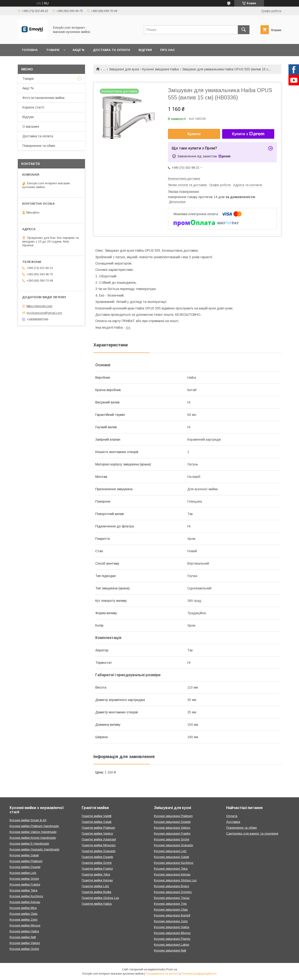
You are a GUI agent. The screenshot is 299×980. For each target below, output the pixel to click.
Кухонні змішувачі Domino (173, 892)
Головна (30, 50)
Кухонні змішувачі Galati (171, 857)
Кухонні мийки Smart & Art (28, 820)
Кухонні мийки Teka (23, 890)
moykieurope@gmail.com (44, 313)
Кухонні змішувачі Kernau (172, 874)
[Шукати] (244, 30)
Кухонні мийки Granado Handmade (34, 849)
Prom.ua (172, 969)
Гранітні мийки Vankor (97, 833)
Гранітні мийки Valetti (97, 816)
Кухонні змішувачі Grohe (172, 839)
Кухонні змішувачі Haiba (160, 69)
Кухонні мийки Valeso (25, 943)
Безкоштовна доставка (184, 179)
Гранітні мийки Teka (96, 874)
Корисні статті (33, 107)
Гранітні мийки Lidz (95, 886)
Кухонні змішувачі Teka (171, 869)
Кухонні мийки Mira (23, 908)
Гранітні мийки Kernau (97, 880)
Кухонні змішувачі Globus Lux (175, 880)
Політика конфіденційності (199, 974)
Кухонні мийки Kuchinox (26, 896)
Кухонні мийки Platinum (26, 861)
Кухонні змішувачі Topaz (172, 898)
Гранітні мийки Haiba (97, 904)
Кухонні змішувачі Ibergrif (172, 915)
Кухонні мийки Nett (23, 937)
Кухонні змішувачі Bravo (172, 886)
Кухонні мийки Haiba (24, 931)
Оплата (232, 816)
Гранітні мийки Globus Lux (100, 898)
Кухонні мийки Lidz (23, 873)
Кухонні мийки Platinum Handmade (34, 826)
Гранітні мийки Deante (97, 857)
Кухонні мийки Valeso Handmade (33, 832)
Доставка (233, 822)
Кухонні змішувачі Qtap (171, 909)
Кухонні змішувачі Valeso (172, 828)
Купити (194, 134)
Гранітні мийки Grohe (97, 863)
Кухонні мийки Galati (24, 855)
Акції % (78, 50)
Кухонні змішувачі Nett (170, 950)
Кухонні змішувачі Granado (174, 845)
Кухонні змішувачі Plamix (172, 939)
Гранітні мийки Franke (97, 869)
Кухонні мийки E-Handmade (29, 844)
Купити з (248, 134)
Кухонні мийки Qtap (24, 914)
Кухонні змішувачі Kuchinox (174, 863)
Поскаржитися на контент (162, 974)
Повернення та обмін (39, 146)
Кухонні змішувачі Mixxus (172, 933)
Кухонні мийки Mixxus (25, 925)
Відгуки (145, 50)
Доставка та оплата (112, 50)
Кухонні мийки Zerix (24, 920)
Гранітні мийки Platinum (98, 828)
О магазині (31, 127)
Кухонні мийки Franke (25, 884)
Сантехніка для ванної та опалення (252, 833)
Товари (53, 50)
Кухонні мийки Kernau (25, 902)
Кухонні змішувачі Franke (172, 833)
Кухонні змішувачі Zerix (171, 921)
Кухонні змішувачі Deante (172, 822)
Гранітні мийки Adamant (99, 839)
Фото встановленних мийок (43, 98)
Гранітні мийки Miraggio (99, 845)
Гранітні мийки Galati (97, 822)
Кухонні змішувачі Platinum (173, 816)
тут (128, 327)
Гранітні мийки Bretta (96, 892)
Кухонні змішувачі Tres (170, 904)
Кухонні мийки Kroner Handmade (33, 838)
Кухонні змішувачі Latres (172, 945)
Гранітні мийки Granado (99, 851)
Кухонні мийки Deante (25, 867)
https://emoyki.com (39, 306)
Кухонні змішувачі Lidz (170, 851)
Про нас (168, 50)
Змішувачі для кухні (124, 69)
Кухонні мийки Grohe (24, 879)
